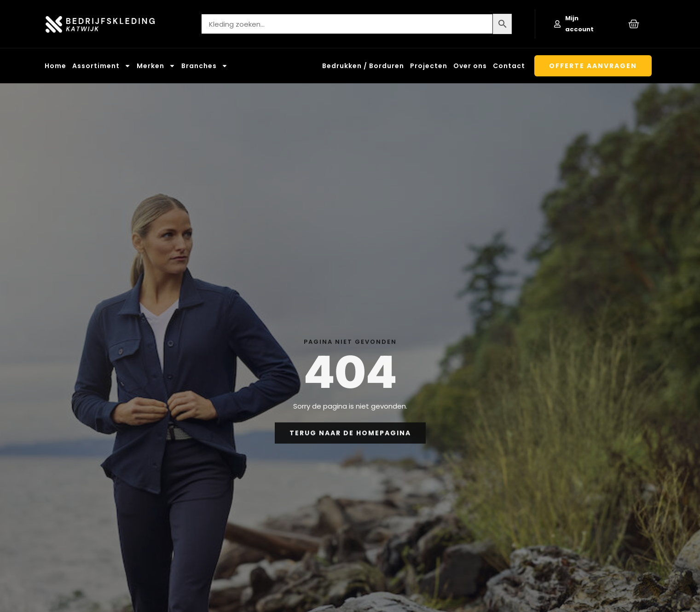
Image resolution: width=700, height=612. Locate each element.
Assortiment (101, 66)
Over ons (470, 66)
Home (55, 66)
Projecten (429, 66)
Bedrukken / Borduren (363, 66)
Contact (509, 66)
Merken (156, 66)
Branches (205, 66)
